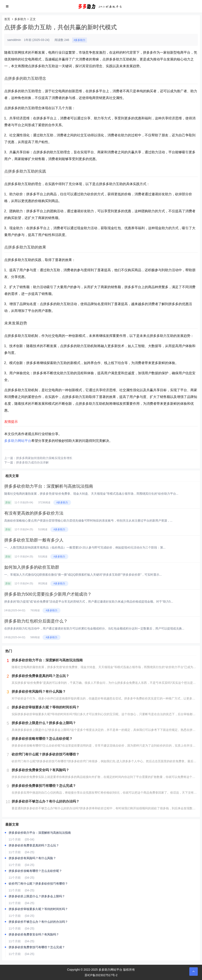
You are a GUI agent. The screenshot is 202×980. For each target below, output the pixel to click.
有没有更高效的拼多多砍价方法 (34, 513)
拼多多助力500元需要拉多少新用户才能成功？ (48, 594)
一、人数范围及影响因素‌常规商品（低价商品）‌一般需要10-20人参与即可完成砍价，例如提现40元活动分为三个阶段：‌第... (85, 547)
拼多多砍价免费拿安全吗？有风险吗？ (34, 934)
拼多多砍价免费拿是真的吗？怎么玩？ (34, 845)
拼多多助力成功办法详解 (32, 462)
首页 (7, 19)
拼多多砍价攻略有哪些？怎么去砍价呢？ (35, 871)
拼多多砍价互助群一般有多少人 (34, 540)
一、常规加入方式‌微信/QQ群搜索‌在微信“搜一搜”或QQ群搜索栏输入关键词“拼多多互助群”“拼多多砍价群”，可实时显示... (83, 575)
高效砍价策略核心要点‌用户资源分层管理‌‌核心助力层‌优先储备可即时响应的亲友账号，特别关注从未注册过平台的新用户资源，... (88, 521)
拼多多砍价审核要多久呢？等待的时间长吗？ (38, 909)
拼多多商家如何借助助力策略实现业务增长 (44, 458)
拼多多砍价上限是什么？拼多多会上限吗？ (37, 896)
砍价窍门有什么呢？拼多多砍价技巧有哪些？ (38, 884)
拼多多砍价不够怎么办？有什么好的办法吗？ (38, 922)
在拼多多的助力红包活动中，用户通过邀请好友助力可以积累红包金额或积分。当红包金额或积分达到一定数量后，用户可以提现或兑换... (94, 628)
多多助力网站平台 (18, 441)
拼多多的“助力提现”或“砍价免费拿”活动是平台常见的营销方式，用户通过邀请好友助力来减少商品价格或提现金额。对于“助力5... (89, 602)
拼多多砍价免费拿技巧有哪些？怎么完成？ (37, 947)
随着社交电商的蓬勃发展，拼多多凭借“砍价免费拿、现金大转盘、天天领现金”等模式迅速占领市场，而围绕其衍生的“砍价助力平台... (91, 494)
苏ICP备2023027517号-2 (101, 975)
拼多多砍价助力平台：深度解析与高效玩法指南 (49, 486)
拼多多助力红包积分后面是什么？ (36, 621)
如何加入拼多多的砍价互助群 (32, 567)
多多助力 (20, 19)
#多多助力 (80, 40)
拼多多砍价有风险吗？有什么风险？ (32, 858)
